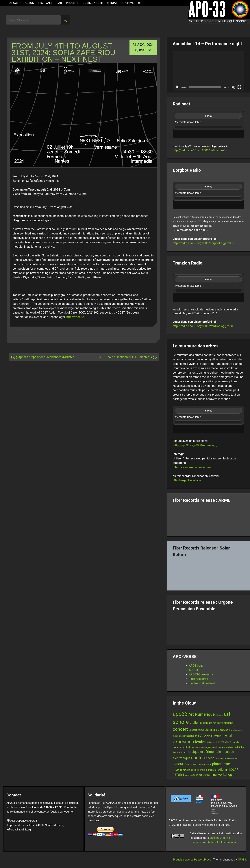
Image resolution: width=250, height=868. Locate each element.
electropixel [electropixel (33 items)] (204, 735)
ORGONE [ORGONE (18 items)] (178, 764)
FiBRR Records (198, 679)
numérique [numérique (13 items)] (221, 758)
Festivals (45, 3)
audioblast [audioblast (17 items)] (206, 723)
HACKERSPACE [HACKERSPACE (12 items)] (224, 742)
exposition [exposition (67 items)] (183, 742)
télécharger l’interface (187, 480)
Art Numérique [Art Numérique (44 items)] (202, 714)
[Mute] (233, 87)
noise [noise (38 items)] (210, 758)
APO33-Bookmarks (201, 674)
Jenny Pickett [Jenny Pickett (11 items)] (201, 747)
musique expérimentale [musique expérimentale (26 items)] (204, 752)
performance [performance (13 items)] (205, 764)
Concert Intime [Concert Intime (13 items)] (196, 730)
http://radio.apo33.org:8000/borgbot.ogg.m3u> (203, 243)
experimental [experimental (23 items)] (223, 735)
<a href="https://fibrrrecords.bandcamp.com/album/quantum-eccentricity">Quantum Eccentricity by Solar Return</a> (208, 572)
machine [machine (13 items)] (182, 752)
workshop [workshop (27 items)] (225, 775)
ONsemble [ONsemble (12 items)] (232, 759)
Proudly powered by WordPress (192, 860)
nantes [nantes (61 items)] (198, 758)
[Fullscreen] (239, 87)
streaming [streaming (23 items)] (210, 775)
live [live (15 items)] (175, 752)
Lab (59, 3)
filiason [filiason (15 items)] (211, 742)
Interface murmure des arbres (192, 467)
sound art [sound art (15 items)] (197, 775)
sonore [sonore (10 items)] (188, 775)
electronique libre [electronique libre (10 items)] (187, 736)
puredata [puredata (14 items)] (211, 770)
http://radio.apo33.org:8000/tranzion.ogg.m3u (203, 326)
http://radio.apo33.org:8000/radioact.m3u (200, 150)
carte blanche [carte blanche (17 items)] (225, 723)
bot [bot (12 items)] (214, 723)
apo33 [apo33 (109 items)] (180, 714)
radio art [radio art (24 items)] (222, 770)
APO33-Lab (196, 666)
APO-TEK (195, 670)
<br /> (208, 124)
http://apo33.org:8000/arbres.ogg (195, 445)
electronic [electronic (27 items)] (225, 730)
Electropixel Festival (202, 683)
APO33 (242, 860)
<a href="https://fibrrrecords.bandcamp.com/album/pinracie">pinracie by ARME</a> (208, 518)
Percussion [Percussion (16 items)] (191, 764)
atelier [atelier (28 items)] (194, 723)
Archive (128, 3)
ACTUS (29, 3)
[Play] (177, 87)
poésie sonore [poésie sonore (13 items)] (198, 770)
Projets (72, 3)
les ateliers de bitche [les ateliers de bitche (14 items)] (233, 747)
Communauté (93, 3)
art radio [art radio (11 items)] (219, 715)
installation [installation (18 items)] (187, 747)
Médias (112, 3)
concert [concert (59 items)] (180, 729)
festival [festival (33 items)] (201, 742)
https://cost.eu (76, 317)
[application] (208, 71)
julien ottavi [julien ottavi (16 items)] (214, 747)
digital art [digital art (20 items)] (211, 730)
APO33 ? (15, 3)
